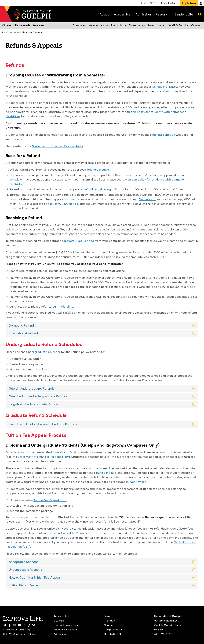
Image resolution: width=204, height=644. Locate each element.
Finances (14, 32)
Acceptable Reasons (24, 562)
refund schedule (98, 170)
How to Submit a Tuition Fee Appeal (35, 577)
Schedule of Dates (165, 87)
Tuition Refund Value (23, 585)
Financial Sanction (163, 135)
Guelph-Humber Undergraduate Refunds (38, 396)
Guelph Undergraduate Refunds (32, 388)
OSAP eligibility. (63, 307)
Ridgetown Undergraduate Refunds (34, 404)
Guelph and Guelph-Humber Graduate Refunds (43, 424)
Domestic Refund (21, 325)
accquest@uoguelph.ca (62, 204)
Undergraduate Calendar (43, 352)
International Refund (23, 333)
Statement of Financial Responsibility (57, 146)
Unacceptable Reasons (25, 570)
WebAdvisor (148, 199)
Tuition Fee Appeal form (50, 500)
